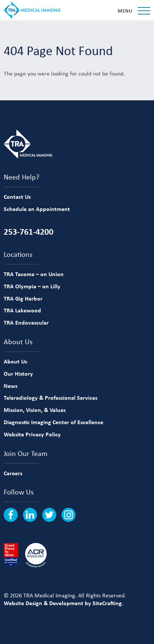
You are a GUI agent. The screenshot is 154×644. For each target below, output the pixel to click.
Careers (13, 473)
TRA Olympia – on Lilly (32, 286)
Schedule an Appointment (37, 209)
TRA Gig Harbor (23, 298)
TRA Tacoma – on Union (34, 274)
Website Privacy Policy (32, 434)
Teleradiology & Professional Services (51, 398)
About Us (15, 361)
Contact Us (17, 197)
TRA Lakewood (22, 310)
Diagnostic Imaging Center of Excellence (53, 422)
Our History (18, 373)
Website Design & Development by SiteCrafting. (63, 603)
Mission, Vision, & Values (35, 410)
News (11, 386)
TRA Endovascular (26, 322)
